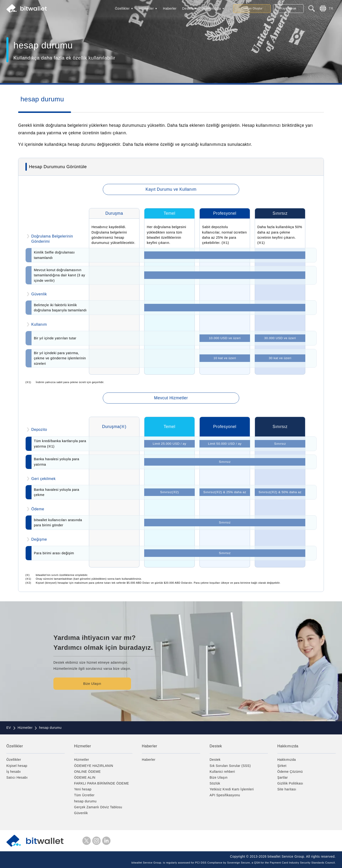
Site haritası (287, 789)
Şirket (282, 766)
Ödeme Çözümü (290, 772)
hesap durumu (85, 801)
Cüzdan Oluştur (252, 8)
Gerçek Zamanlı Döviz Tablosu (98, 807)
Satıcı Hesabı (17, 777)
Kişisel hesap (17, 766)
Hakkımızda (212, 8)
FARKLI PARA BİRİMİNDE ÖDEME (101, 783)
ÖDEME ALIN (85, 777)
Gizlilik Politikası (290, 783)
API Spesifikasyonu (225, 795)
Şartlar (283, 777)
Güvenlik (81, 813)
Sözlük (215, 783)
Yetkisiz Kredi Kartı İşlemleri (232, 789)
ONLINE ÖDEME (87, 772)
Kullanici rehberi (222, 772)
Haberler (170, 8)
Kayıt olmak (288, 8)
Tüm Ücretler (84, 795)
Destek (188, 8)
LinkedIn (106, 841)
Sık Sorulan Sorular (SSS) (230, 766)
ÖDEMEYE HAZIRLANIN (94, 766)
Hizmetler (146, 8)
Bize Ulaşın (92, 684)
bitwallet (27, 8)
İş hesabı (14, 772)
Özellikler (122, 8)
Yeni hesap (83, 789)
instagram (96, 841)
